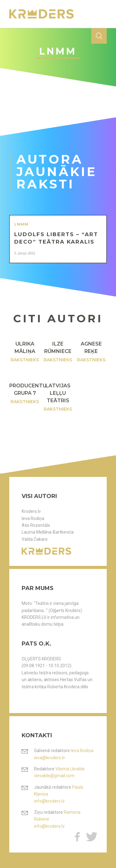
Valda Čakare (35, 539)
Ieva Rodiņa (33, 518)
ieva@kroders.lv (49, 758)
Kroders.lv (31, 511)
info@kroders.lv (49, 801)
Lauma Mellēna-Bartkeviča (48, 532)
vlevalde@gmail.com (54, 776)
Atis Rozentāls (36, 525)
